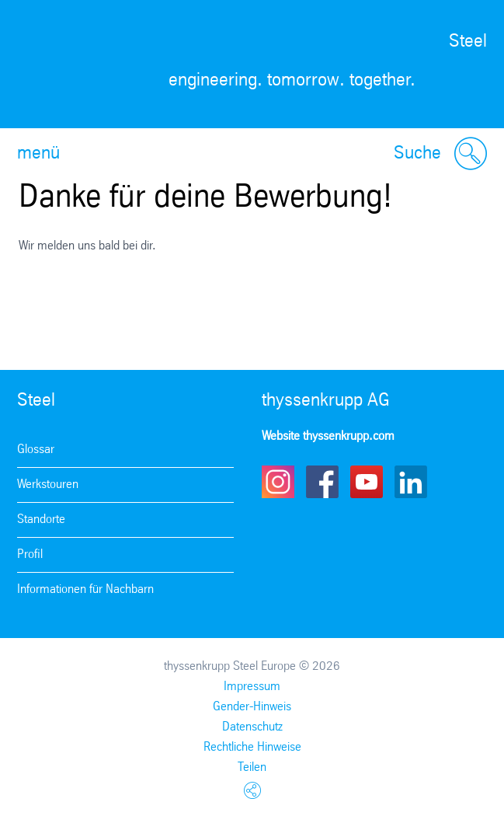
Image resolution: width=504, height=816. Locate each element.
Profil (30, 554)
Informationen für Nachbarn (85, 589)
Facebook (322, 482)
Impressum (252, 687)
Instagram (278, 482)
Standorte (41, 520)
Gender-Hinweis (252, 707)
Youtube (367, 482)
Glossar (36, 450)
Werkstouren (48, 485)
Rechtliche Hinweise (252, 747)
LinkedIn (411, 482)
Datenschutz (252, 727)
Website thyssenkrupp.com (328, 436)
